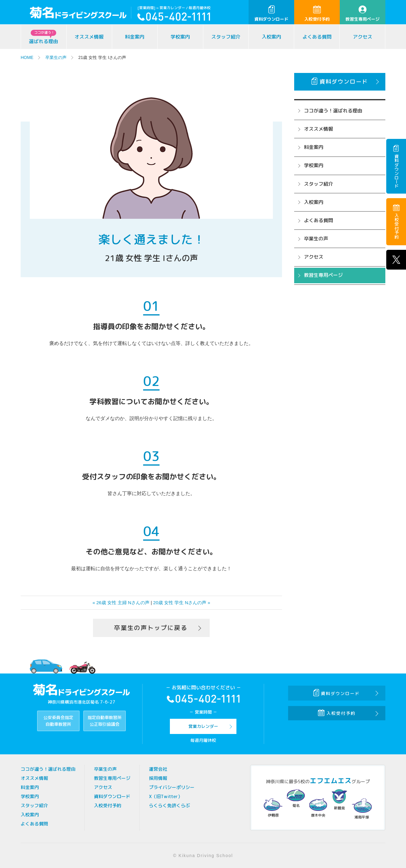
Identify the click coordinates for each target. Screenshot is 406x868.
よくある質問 (317, 37)
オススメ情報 (89, 37)
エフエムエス (331, 781)
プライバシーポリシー (172, 787)
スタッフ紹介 (226, 37)
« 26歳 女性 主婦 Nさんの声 (121, 603)
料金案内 (135, 37)
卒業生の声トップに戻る (151, 628)
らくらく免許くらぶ (169, 806)
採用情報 (158, 778)
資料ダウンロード (271, 14)
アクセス (363, 37)
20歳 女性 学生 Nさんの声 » (182, 603)
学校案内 (180, 37)
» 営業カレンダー (171, 8)
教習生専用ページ (363, 14)
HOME (27, 57)
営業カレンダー (203, 726)
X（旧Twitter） (166, 796)
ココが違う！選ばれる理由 (333, 111)
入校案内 (271, 37)
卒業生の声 (56, 57)
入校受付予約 (317, 14)
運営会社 (158, 769)
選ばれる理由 (43, 37)
